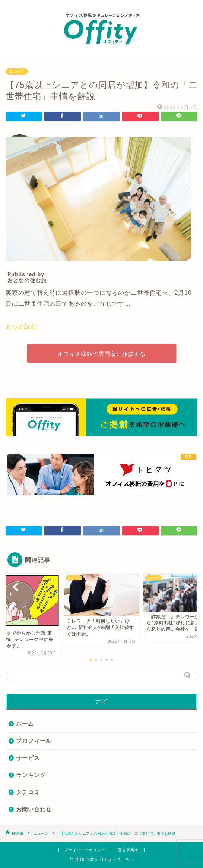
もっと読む (21, 326)
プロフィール (34, 741)
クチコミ (28, 792)
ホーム (25, 724)
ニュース (17, 71)
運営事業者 (128, 850)
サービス (28, 758)
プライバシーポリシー (85, 850)
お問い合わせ (34, 809)
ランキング (31, 775)
